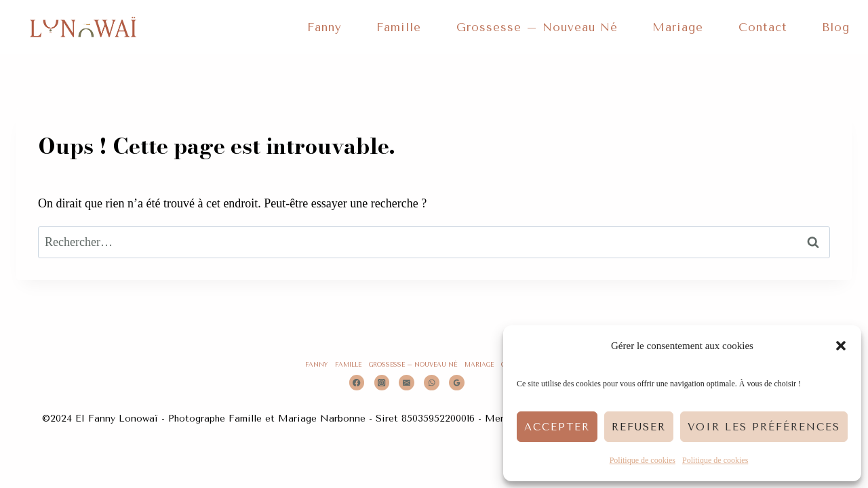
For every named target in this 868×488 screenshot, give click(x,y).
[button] (841, 346)
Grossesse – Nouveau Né (537, 27)
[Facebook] (357, 383)
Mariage (678, 27)
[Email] (407, 383)
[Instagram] (382, 383)
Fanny (324, 27)
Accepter (557, 427)
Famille (399, 27)
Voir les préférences (764, 427)
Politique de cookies (643, 460)
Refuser (639, 427)
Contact (763, 27)
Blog (836, 27)
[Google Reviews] (457, 383)
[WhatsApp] (432, 383)
